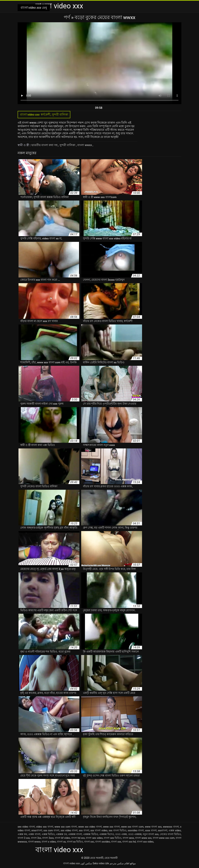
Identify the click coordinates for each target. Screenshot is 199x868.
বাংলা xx (61, 842)
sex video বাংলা (26, 827)
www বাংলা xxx (153, 827)
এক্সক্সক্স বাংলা (75, 834)
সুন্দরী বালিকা (68, 145)
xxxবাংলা (163, 830)
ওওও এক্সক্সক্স (135, 834)
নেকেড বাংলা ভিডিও (170, 834)
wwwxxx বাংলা (171, 827)
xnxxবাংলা (37, 830)
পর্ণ (67, 17)
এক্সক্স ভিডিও (48, 834)
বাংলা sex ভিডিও (113, 838)
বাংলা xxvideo (103, 842)
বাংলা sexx (128, 838)
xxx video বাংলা (69, 830)
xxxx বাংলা (151, 830)
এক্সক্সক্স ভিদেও (107, 834)
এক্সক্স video (175, 830)
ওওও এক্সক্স (121, 834)
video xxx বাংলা (45, 827)
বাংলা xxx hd (129, 842)
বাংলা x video (49, 842)
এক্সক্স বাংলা (34, 834)
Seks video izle (101, 863)
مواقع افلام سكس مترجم (123, 863)
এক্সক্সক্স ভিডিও (91, 834)
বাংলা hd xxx (78, 838)
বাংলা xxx (116, 842)
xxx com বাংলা (51, 830)
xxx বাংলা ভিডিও (117, 830)
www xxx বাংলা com (132, 827)
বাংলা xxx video (145, 842)
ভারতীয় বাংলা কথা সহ (45, 145)
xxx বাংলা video (99, 830)
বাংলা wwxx (85, 145)
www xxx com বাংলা (66, 827)
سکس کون (86, 863)
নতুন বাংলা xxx (151, 834)
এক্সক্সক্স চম (61, 834)
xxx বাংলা (84, 830)
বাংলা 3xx (36, 838)
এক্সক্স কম (22, 834)
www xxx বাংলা (111, 827)
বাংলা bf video (62, 838)
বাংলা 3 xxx (24, 838)
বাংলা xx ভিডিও (75, 842)
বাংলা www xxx (143, 838)
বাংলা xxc (89, 842)
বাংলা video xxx (71, 863)
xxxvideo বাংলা (136, 830)
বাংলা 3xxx (48, 838)
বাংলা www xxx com (164, 838)
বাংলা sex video (94, 838)
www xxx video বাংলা (90, 827)
